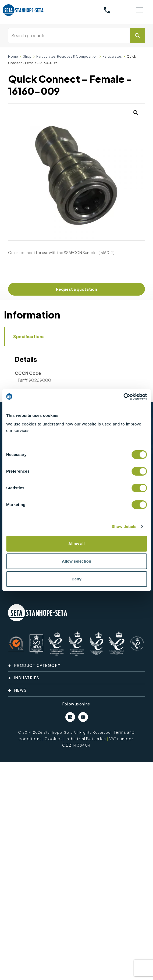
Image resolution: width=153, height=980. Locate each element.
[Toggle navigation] (139, 10)
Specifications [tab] (29, 336)
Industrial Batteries (86, 739)
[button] (136, 113)
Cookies (54, 739)
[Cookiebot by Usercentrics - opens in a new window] (123, 397)
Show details (124, 526)
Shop (27, 56)
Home (13, 56)
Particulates (112, 56)
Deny (76, 579)
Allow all (76, 544)
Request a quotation (77, 289)
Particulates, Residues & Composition (67, 56)
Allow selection (76, 561)
